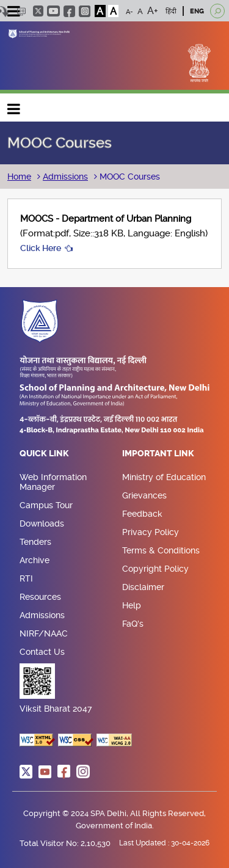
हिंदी (171, 11)
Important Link (158, 454)
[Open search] (217, 11)
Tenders (35, 542)
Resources (40, 597)
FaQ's (133, 624)
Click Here (41, 248)
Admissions (65, 177)
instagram (85, 11)
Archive (35, 560)
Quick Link (44, 454)
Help (132, 605)
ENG (197, 11)
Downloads (42, 523)
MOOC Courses (129, 177)
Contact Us (42, 652)
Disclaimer (143, 587)
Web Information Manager (53, 482)
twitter (38, 11)
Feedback (142, 514)
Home (19, 177)
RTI (26, 578)
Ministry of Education (164, 477)
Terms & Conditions (161, 550)
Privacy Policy (151, 532)
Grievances (144, 495)
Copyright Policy (155, 569)
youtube (53, 11)
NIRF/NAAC (44, 633)
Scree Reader (21, 11)
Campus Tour (46, 505)
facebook (69, 11)
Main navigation (14, 106)
